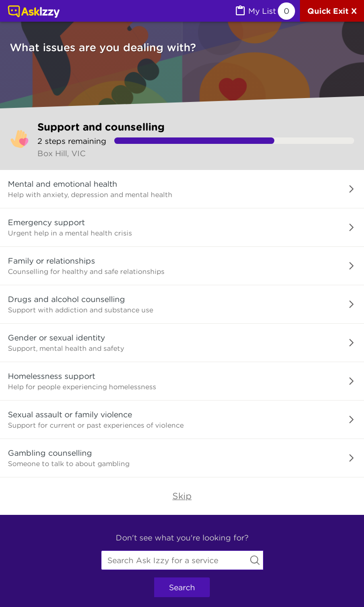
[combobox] (182, 560)
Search (182, 587)
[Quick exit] (332, 11)
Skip (182, 496)
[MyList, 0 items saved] (265, 11)
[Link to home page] (34, 12)
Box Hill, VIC (62, 153)
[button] (182, 189)
